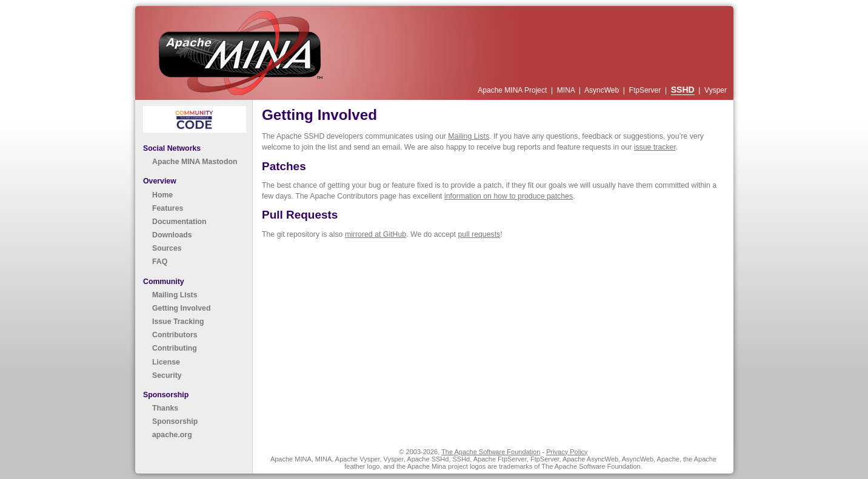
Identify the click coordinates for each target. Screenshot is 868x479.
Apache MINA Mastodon (195, 162)
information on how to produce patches (509, 196)
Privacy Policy (567, 452)
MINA (567, 90)
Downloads (172, 235)
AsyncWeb (603, 90)
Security (167, 375)
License (166, 362)
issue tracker (655, 147)
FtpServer (646, 90)
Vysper (716, 90)
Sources (167, 248)
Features (168, 208)
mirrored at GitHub (376, 234)
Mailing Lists (175, 295)
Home (162, 195)
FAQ (160, 262)
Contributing (175, 348)
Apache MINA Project (513, 90)
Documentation (179, 222)
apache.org (172, 435)
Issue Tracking (178, 322)
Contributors (175, 335)
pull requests (479, 234)
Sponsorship (175, 421)
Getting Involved (181, 308)
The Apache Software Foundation (491, 452)
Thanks (165, 408)
